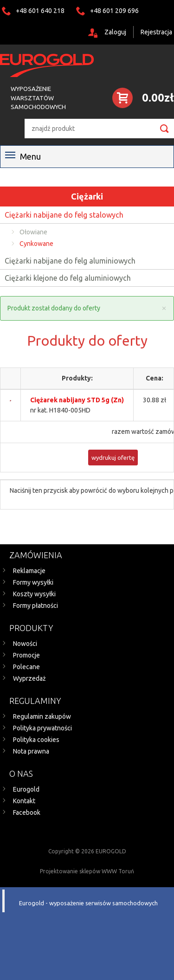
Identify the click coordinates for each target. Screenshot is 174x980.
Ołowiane (33, 232)
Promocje (26, 655)
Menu (23, 156)
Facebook (27, 812)
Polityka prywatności (42, 728)
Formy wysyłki (33, 582)
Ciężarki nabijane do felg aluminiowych (70, 261)
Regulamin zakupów (42, 716)
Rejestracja (156, 32)
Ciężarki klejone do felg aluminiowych (68, 278)
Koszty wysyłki (34, 594)
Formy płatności (35, 606)
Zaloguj (115, 32)
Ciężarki (87, 196)
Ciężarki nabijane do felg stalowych (64, 215)
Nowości (25, 644)
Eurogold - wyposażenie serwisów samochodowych (88, 903)
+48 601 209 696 (114, 11)
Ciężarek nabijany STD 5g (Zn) (77, 400)
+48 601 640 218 (40, 11)
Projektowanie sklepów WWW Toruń (87, 871)
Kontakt (24, 801)
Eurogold (26, 789)
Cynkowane (36, 244)
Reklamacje (29, 571)
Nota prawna (31, 751)
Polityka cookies (36, 740)
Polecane (26, 667)
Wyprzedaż (29, 678)
